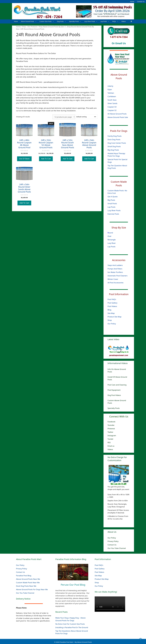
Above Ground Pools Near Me (28, 579)
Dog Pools (62, 21)
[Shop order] (86, 117)
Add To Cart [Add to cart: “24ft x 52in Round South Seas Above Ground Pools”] (68, 159)
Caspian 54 (112, 107)
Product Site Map (114, 317)
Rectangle (112, 240)
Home (132, 1)
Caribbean (112, 96)
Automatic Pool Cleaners (118, 276)
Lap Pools (106, 21)
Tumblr (110, 439)
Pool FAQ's (112, 299)
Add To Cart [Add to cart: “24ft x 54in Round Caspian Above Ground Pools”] (89, 159)
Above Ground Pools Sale (118, 117)
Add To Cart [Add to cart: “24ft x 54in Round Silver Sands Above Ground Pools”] (24, 203)
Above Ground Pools (29, 21)
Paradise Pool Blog (24, 576)
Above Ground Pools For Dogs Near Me (32, 589)
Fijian (110, 89)
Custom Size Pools (48, 21)
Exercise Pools (113, 214)
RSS (109, 442)
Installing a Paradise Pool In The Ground (72, 627)
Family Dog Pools (115, 136)
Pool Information (119, 294)
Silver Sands (112, 103)
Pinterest (111, 429)
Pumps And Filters (115, 269)
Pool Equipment (114, 390)
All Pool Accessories (115, 283)
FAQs (116, 21)
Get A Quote (113, 197)
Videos (124, 21)
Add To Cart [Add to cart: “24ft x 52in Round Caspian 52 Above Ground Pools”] (46, 159)
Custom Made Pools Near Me (28, 582)
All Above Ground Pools (117, 114)
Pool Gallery (112, 303)
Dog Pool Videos (114, 395)
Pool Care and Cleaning (117, 385)
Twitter (110, 432)
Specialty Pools (76, 21)
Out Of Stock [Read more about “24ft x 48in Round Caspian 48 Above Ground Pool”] (24, 159)
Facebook (111, 422)
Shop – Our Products (30, 27)
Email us (111, 446)
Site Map (111, 313)
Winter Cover (113, 279)
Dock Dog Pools (114, 139)
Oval (109, 236)
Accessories (119, 260)
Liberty (111, 86)
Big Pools (111, 200)
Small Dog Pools (114, 146)
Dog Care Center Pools (117, 143)
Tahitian (111, 93)
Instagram (112, 436)
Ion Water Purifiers (115, 272)
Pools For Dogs (119, 131)
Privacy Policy (113, 541)
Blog (109, 310)
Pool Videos (112, 306)
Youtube (111, 425)
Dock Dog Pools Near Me (26, 586)
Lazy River (112, 243)
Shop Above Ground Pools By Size (51, 27)
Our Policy (112, 324)
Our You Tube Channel (117, 548)
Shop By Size (119, 227)
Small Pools (112, 203)
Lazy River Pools (92, 21)
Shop (110, 320)
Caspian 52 (112, 110)
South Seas (112, 100)
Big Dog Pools (113, 150)
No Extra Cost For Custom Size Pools (70, 624)
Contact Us (141, 1)
